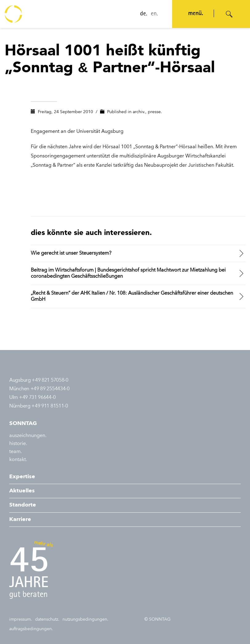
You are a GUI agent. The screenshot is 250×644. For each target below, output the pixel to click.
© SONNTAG (157, 619)
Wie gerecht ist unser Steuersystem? (71, 253)
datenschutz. (47, 619)
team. (16, 452)
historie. (18, 444)
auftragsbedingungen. (31, 629)
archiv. (139, 112)
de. (144, 14)
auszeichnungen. (28, 436)
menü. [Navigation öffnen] (196, 14)
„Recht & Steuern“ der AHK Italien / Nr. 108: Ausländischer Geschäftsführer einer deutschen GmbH (132, 296)
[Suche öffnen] (229, 14)
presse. (155, 112)
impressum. (21, 619)
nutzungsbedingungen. (85, 619)
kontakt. (18, 460)
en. (154, 14)
